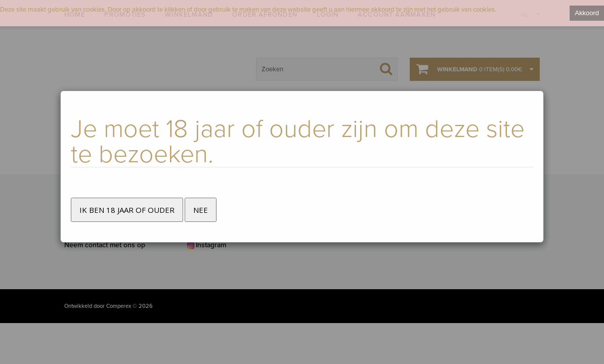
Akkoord (587, 13)
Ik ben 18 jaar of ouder (127, 210)
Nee (201, 210)
